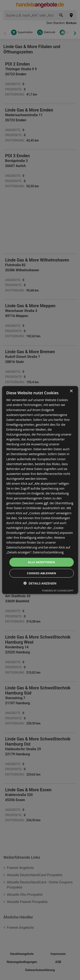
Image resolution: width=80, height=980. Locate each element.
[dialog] (40, 490)
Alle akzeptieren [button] (41, 562)
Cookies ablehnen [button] (41, 573)
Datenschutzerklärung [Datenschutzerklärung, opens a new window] (48, 552)
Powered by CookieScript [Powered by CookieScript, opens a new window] (58, 590)
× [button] (71, 391)
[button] (40, 583)
